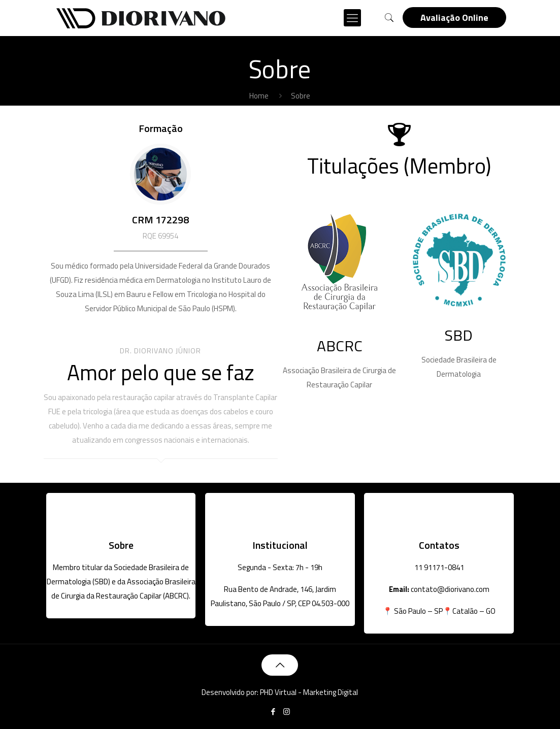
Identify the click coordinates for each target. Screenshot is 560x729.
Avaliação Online (454, 18)
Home (259, 96)
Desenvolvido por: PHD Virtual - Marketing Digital (280, 692)
